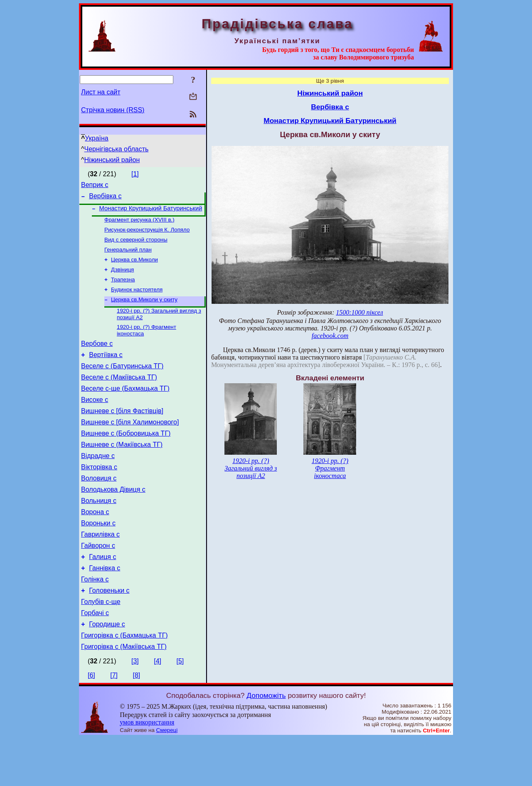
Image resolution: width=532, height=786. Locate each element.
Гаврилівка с (100, 570)
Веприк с (95, 186)
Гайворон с (98, 582)
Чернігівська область (117, 149)
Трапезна (123, 289)
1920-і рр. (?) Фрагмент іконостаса (330, 468)
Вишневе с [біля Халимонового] (130, 445)
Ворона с (95, 545)
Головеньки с (109, 632)
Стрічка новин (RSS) (113, 110)
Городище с (107, 669)
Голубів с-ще (101, 644)
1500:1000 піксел (359, 312)
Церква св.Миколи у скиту (144, 311)
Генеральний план (128, 257)
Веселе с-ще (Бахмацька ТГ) (125, 408)
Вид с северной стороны (136, 246)
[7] (114, 723)
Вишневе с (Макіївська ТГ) (122, 470)
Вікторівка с (99, 495)
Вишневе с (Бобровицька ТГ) (126, 457)
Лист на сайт (101, 92)
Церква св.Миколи (134, 267)
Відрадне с (98, 482)
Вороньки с (98, 557)
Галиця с (102, 595)
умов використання (147, 770)
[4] (158, 709)
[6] (91, 723)
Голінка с (95, 620)
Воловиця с (99, 507)
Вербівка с (105, 198)
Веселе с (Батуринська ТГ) (122, 383)
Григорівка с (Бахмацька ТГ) (124, 682)
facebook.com (330, 336)
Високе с (95, 420)
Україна (96, 138)
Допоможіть (266, 743)
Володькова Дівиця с (113, 520)
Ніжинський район (112, 160)
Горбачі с (95, 657)
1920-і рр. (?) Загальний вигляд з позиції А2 (251, 468)
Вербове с (97, 358)
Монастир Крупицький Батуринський (151, 212)
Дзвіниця (122, 278)
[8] (137, 723)
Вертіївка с (106, 370)
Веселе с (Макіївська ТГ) (119, 395)
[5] (180, 709)
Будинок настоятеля (137, 300)
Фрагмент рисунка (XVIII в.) (139, 224)
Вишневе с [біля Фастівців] (122, 432)
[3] (135, 709)
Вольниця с (99, 532)
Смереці (167, 778)
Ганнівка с (105, 607)
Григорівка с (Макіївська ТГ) (124, 694)
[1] (135, 174)
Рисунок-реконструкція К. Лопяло (147, 235)
